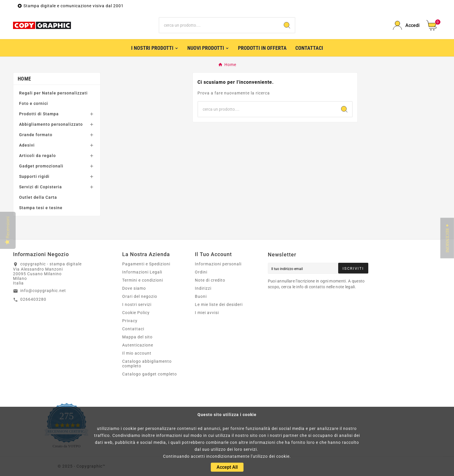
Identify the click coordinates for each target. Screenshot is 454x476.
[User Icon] (406, 25)
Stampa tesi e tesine (41, 208)
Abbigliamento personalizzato (51, 124)
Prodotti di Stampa (39, 114)
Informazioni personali (218, 264)
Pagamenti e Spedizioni (146, 264)
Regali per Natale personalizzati (53, 93)
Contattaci (133, 329)
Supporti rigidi (34, 176)
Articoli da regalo (37, 156)
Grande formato (36, 135)
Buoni (201, 296)
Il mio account (137, 353)
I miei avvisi (207, 313)
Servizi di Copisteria (41, 187)
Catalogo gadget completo (150, 374)
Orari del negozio (140, 296)
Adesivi (27, 145)
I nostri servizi (137, 304)
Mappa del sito (137, 337)
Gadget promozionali (41, 166)
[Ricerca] (219, 25)
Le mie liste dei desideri (219, 304)
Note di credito (210, 280)
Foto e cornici (34, 103)
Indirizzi (203, 288)
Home (24, 79)
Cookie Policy (136, 313)
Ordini (201, 272)
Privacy (130, 321)
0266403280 (33, 299)
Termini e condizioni (143, 280)
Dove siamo (134, 288)
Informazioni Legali (142, 272)
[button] (447, 238)
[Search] (287, 25)
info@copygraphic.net (43, 291)
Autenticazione (138, 345)
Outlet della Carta (38, 197)
